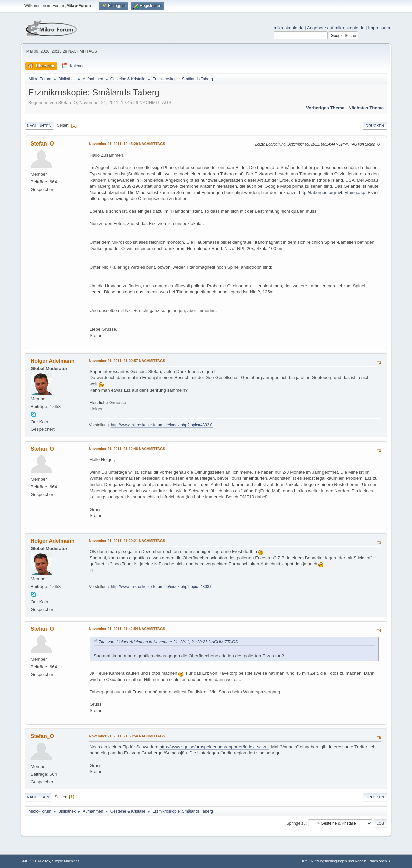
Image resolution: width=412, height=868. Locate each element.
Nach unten (39, 126)
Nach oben (38, 797)
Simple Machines (66, 861)
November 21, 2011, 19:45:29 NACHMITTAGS (127, 144)
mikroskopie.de (289, 28)
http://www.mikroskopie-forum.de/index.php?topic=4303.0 (162, 425)
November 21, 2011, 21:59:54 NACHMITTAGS (127, 736)
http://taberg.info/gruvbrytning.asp (332, 192)
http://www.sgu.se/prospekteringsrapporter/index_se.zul (214, 747)
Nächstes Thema (366, 108)
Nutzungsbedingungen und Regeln (339, 861)
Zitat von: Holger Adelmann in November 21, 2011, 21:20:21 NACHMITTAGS (168, 642)
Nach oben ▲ (380, 861)
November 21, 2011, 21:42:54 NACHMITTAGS (127, 629)
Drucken (375, 126)
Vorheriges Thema (325, 108)
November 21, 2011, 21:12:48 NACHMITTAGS (127, 449)
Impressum (379, 28)
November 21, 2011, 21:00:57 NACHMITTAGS (127, 361)
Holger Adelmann (53, 361)
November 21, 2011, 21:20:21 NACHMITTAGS (127, 541)
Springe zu (296, 823)
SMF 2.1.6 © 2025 (35, 861)
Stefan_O (42, 144)
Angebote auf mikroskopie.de (336, 28)
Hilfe (304, 861)
